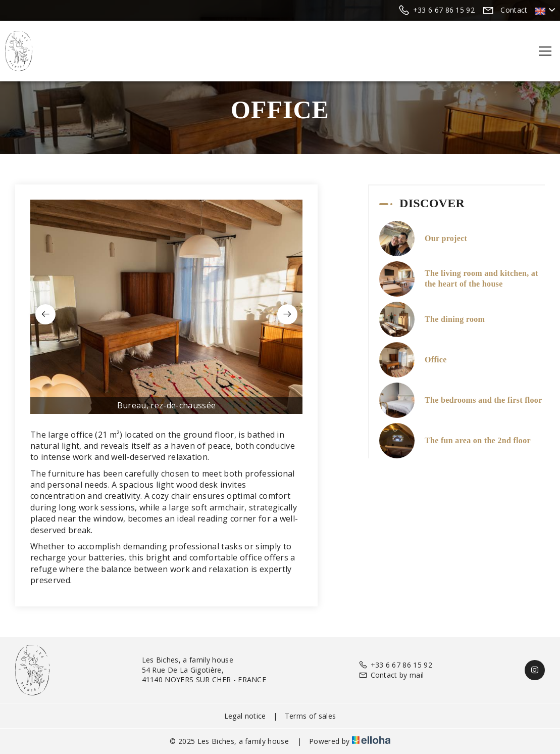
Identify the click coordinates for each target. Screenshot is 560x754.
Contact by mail (391, 675)
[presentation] (45, 314)
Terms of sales (310, 716)
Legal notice (245, 716)
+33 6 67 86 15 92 (395, 665)
